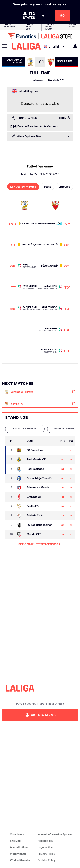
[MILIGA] (74, 46)
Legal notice (45, 847)
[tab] (25, 429)
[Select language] (55, 46)
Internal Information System (55, 834)
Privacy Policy (46, 854)
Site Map (15, 841)
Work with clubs (20, 860)
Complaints (17, 834)
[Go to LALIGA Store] (40, 36)
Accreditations (19, 847)
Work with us (18, 854)
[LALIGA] (26, 46)
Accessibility (45, 841)
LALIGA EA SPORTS (25, 428)
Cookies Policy (47, 860)
